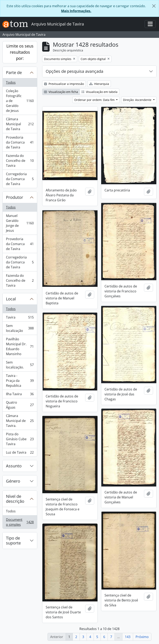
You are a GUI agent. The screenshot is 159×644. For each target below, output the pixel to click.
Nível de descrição (15, 499)
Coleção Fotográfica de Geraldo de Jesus (20, 101)
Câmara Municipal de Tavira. (20, 421)
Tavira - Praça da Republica (20, 381)
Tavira (20, 318)
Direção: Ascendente (138, 100)
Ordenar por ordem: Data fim (95, 100)
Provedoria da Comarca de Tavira (20, 142)
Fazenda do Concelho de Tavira (20, 161)
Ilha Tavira (20, 395)
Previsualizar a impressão (64, 84)
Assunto (14, 466)
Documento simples (20, 522)
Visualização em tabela (99, 92)
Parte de (14, 72)
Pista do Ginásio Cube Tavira (20, 439)
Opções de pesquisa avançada (74, 71)
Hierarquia (99, 84)
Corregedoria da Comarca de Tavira (20, 179)
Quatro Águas (20, 405)
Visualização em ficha (61, 92)
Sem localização (20, 328)
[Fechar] (154, 6)
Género (13, 481)
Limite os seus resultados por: (20, 52)
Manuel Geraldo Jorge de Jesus (20, 223)
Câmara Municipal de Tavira (20, 124)
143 (128, 637)
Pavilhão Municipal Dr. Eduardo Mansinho (20, 346)
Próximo (142, 637)
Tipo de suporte (13, 540)
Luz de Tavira (20, 453)
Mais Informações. (76, 11)
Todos (11, 82)
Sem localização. (20, 365)
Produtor (15, 197)
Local (11, 299)
